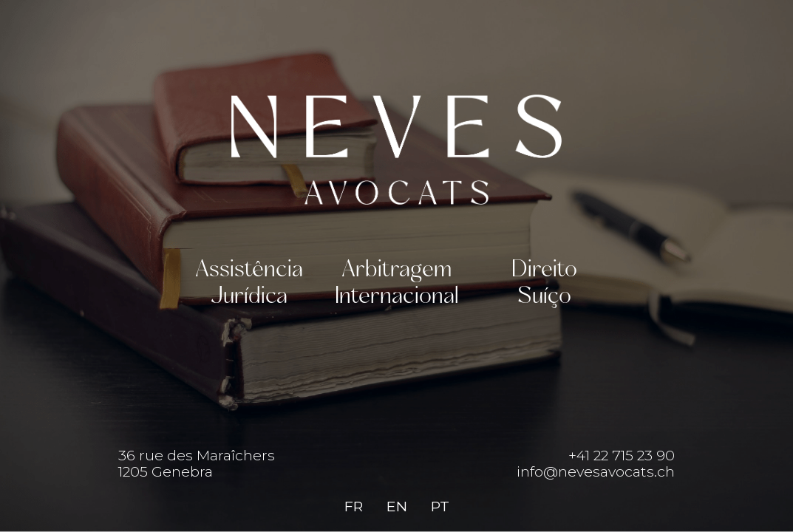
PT (440, 506)
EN (397, 506)
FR (354, 506)
